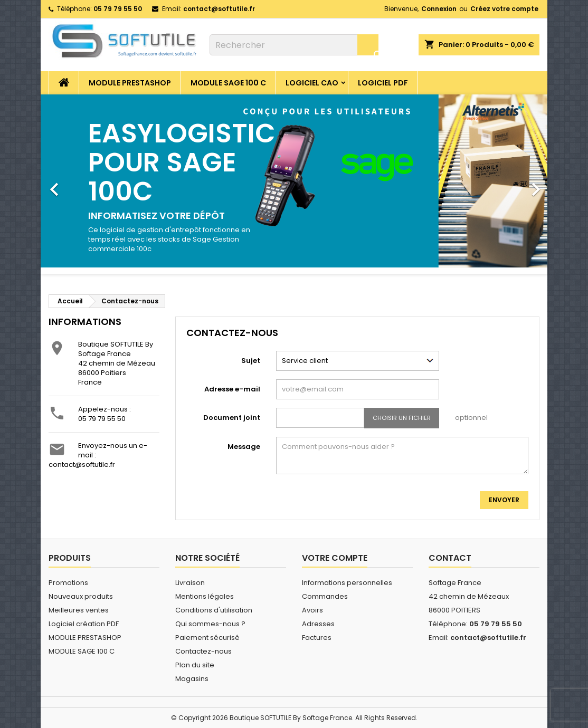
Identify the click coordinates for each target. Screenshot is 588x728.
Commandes (325, 596)
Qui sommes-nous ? (210, 624)
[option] (294, 184)
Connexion (439, 9)
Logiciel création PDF (84, 624)
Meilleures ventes (79, 610)
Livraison (190, 583)
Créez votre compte (504, 9)
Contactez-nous (203, 651)
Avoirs (312, 610)
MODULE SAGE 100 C (228, 83)
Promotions (68, 583)
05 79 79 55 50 (102, 419)
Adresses (318, 624)
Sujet (251, 361)
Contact (450, 558)
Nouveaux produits (81, 596)
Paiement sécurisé (207, 638)
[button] (79, 184)
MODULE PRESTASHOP (130, 83)
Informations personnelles (347, 583)
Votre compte (335, 558)
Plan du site (195, 665)
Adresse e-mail (232, 389)
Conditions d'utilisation (214, 610)
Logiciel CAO (312, 83)
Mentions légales (205, 596)
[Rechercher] (294, 45)
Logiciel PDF (383, 83)
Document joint (232, 418)
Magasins (192, 679)
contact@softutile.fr (219, 9)
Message (244, 447)
